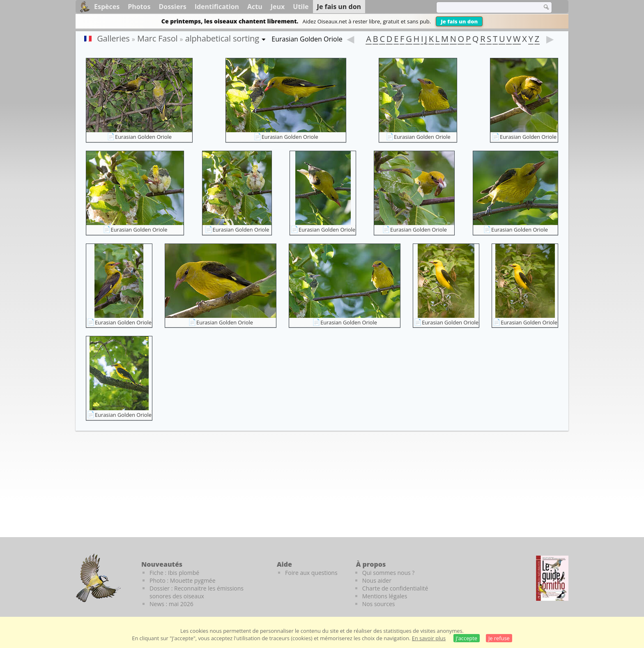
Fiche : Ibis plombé (174, 573)
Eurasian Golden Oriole (143, 137)
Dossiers (172, 7)
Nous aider (377, 580)
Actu (255, 7)
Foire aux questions (311, 573)
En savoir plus (429, 638)
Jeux (278, 7)
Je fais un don (459, 21)
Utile (301, 7)
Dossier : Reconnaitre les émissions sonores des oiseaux (197, 592)
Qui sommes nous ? (389, 573)
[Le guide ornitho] (552, 578)
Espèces (107, 7)
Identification (217, 7)
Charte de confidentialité (395, 588)
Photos (139, 7)
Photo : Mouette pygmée (183, 580)
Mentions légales (385, 596)
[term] (484, 7)
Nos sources (379, 604)
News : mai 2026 (171, 604)
